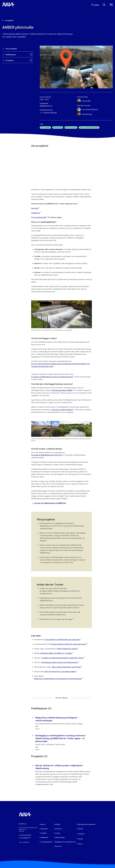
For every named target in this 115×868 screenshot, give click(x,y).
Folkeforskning (58, 128)
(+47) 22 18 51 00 (26, 835)
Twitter (80, 843)
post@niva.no (26, 838)
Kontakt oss (59, 828)
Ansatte (43, 824)
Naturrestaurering (71, 128)
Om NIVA (57, 824)
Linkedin (80, 828)
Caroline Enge (85, 114)
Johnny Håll (84, 101)
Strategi (57, 832)
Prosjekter (9, 20)
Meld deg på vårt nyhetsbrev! (87, 824)
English (95, 5)
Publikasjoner (19, 54)
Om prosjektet (11, 49)
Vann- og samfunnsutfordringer (89, 128)
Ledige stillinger (60, 837)
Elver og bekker (45, 128)
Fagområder (44, 828)
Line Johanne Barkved (88, 109)
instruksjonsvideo (40, 217)
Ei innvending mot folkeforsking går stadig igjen (62, 639)
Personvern (58, 845)
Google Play (36, 213)
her (70, 619)
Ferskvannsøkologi (50, 113)
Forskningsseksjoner (47, 841)
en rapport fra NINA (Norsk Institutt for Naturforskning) (52, 377)
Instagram (81, 833)
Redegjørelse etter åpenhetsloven (65, 841)
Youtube (80, 838)
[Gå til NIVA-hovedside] (45, 5)
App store (35, 208)
